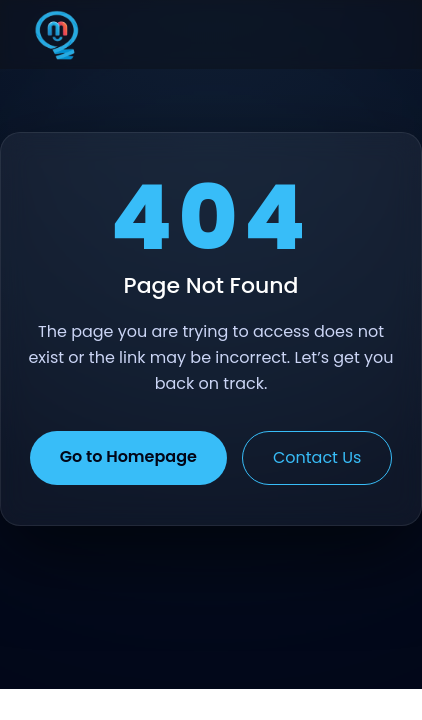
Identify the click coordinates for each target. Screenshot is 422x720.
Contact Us (317, 457)
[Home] (57, 35)
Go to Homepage (128, 456)
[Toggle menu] (366, 35)
